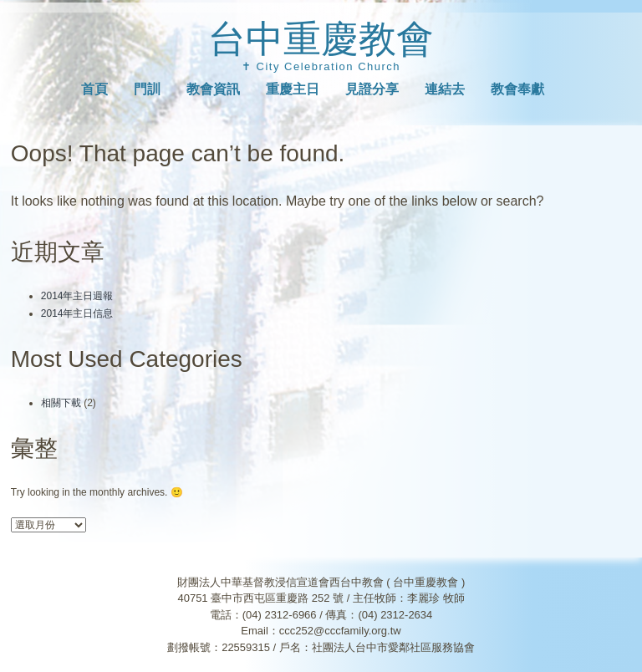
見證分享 (372, 89)
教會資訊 (213, 89)
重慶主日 (293, 89)
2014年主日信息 (77, 313)
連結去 (445, 89)
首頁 (94, 89)
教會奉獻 (517, 89)
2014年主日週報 (77, 296)
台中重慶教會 (321, 39)
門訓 (147, 89)
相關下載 (61, 403)
